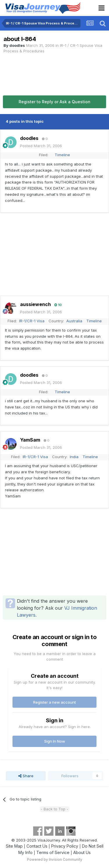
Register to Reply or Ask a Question (54, 102)
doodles (17, 45)
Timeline (62, 155)
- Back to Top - (54, 809)
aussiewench (35, 304)
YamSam (30, 440)
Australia (74, 321)
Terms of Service (53, 852)
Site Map (14, 846)
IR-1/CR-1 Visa (32, 321)
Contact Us (37, 846)
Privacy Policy (65, 846)
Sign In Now (55, 741)
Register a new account (54, 702)
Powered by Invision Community (55, 859)
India (74, 457)
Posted (41, 146)
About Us (82, 852)
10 (58, 305)
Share (26, 776)
